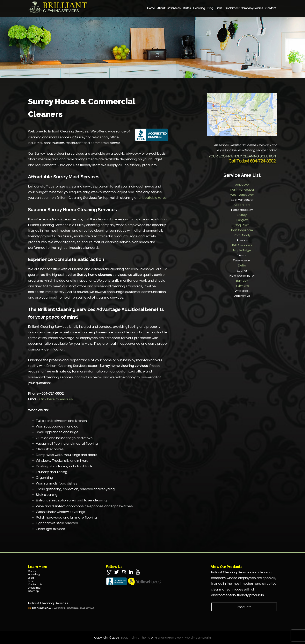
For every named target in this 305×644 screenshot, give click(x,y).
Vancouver (242, 185)
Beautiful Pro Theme (136, 638)
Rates (32, 571)
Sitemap (33, 591)
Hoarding (34, 575)
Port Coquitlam (242, 230)
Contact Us (35, 584)
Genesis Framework (169, 638)
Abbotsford (242, 205)
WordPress (193, 638)
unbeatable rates (153, 198)
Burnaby (242, 281)
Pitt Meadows (242, 245)
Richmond (242, 286)
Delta (242, 265)
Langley (242, 220)
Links (31, 581)
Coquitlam (242, 225)
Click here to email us (56, 399)
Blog (31, 578)
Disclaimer (35, 588)
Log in (207, 638)
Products (244, 607)
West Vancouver (242, 195)
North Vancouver (242, 190)
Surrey (242, 215)
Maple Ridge (242, 250)
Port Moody (242, 235)
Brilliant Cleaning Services (58, 7)
